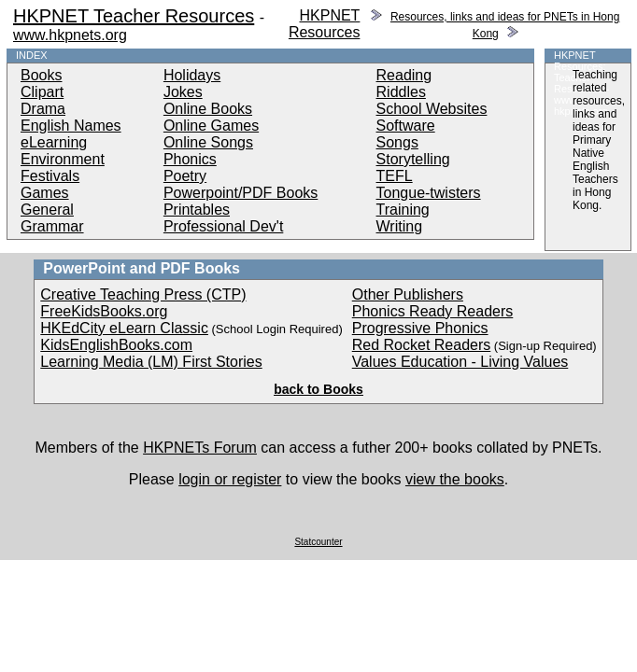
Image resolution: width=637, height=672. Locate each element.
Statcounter (318, 542)
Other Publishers (408, 294)
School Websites (432, 109)
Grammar (52, 226)
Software (406, 126)
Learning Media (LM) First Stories (151, 362)
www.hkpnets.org (70, 35)
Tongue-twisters (429, 193)
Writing (400, 226)
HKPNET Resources (324, 24)
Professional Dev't (223, 226)
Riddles (401, 92)
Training (403, 210)
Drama (43, 109)
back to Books (318, 389)
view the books (455, 479)
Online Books (208, 109)
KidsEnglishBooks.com (116, 345)
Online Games (211, 126)
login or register (230, 479)
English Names (71, 126)
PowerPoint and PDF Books (142, 268)
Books (41, 75)
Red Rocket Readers (422, 345)
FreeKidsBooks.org (104, 311)
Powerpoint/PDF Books (241, 193)
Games (45, 193)
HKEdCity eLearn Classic (124, 328)
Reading (404, 75)
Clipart (42, 92)
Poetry (185, 176)
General (47, 210)
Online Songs (208, 142)
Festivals (50, 176)
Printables (197, 210)
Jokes (183, 92)
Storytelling (413, 159)
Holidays (192, 75)
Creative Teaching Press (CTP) (143, 294)
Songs (397, 142)
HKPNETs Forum (200, 448)
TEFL (395, 176)
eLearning (54, 142)
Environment (63, 159)
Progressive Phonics (420, 328)
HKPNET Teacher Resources (134, 16)
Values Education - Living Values (460, 362)
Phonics (190, 159)
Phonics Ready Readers (433, 311)
